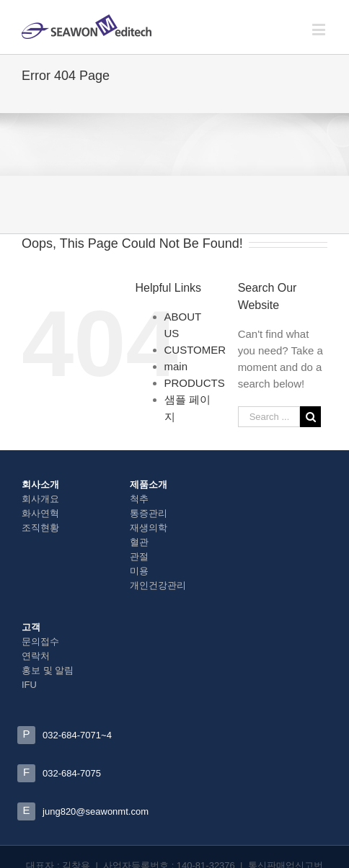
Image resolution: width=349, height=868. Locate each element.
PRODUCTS (195, 383)
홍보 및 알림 (48, 670)
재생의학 (149, 528)
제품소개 (149, 484)
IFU (29, 685)
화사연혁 (40, 513)
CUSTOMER (195, 350)
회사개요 (40, 499)
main (176, 366)
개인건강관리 (158, 585)
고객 (31, 627)
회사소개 (40, 484)
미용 (139, 571)
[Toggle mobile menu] (320, 29)
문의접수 (40, 641)
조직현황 (40, 528)
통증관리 (149, 513)
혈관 (139, 542)
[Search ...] (269, 417)
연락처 (36, 656)
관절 (139, 556)
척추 (139, 499)
